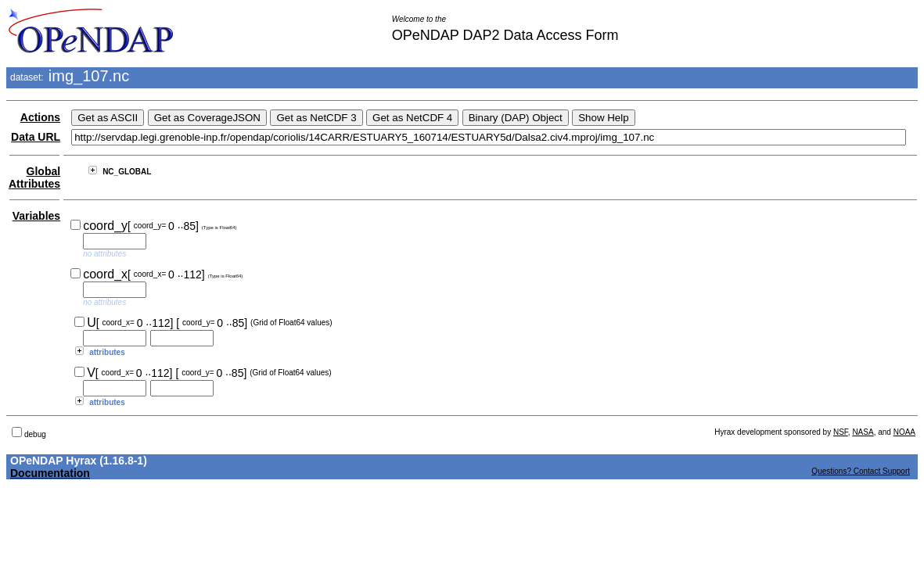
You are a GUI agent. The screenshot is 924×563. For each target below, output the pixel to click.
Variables (37, 216)
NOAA (904, 432)
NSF (841, 432)
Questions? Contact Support (861, 471)
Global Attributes (34, 178)
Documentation (50, 473)
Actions (40, 117)
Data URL (36, 137)
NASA (863, 432)
